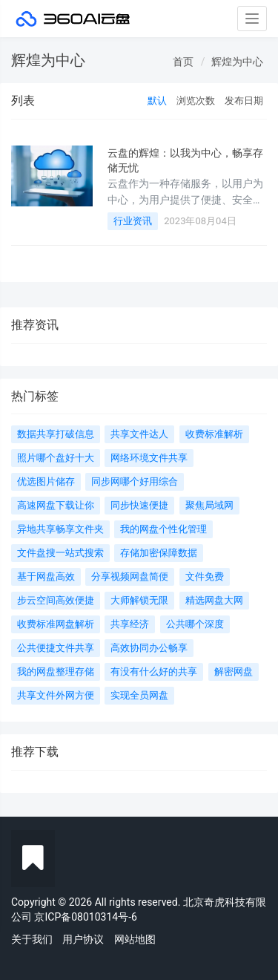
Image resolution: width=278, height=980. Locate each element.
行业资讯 (133, 221)
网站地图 (135, 939)
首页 (183, 62)
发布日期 (244, 101)
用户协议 (83, 939)
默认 (157, 101)
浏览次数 (196, 101)
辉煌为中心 (237, 62)
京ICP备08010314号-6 (85, 917)
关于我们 (32, 939)
